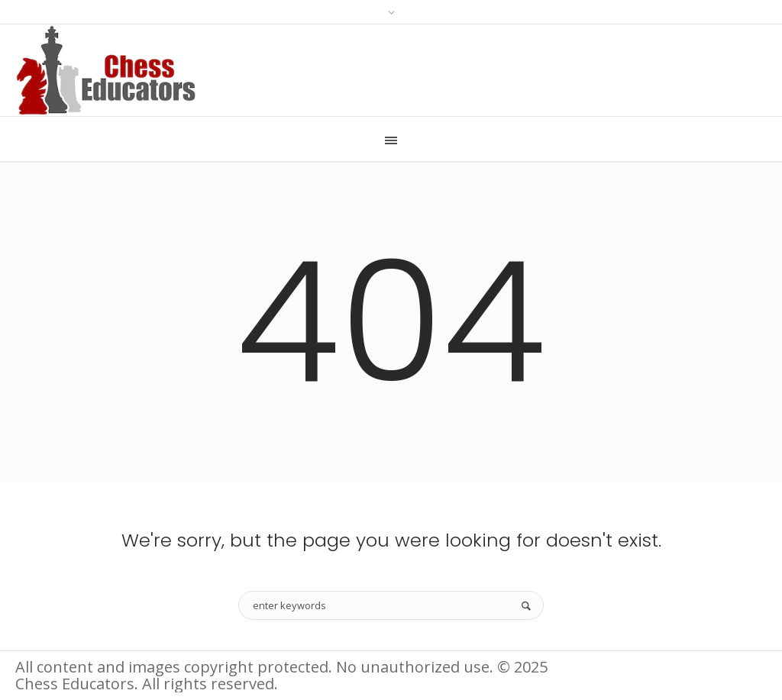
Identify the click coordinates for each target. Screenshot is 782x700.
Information (619, 669)
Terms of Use (722, 669)
